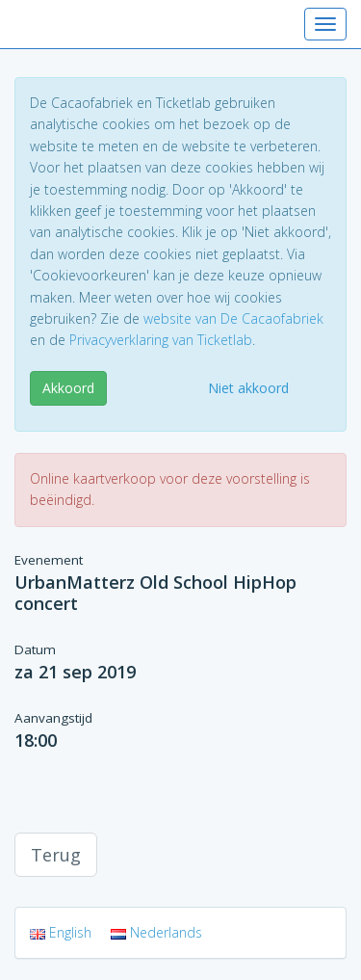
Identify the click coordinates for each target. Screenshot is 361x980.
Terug (56, 855)
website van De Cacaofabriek (233, 318)
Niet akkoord (248, 388)
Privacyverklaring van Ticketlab (161, 340)
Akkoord (68, 388)
